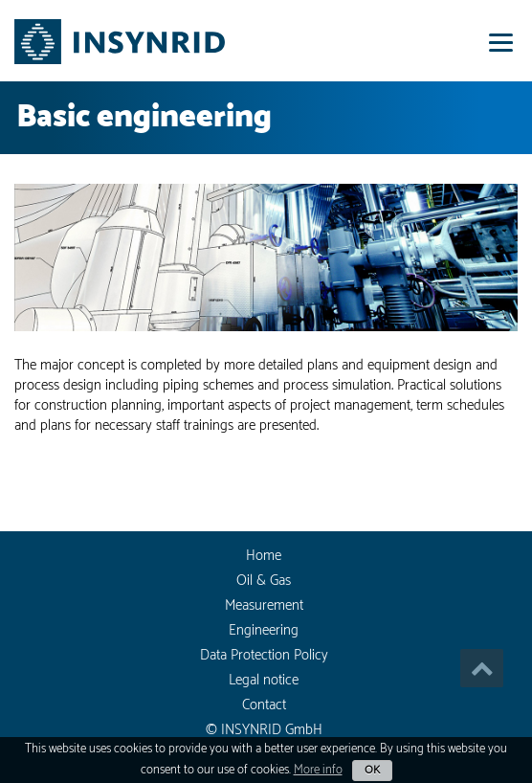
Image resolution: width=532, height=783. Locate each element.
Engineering (264, 630)
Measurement (264, 605)
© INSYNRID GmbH (264, 730)
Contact (264, 705)
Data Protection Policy (264, 655)
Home (264, 556)
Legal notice (264, 680)
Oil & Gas (264, 581)
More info (318, 770)
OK (372, 770)
